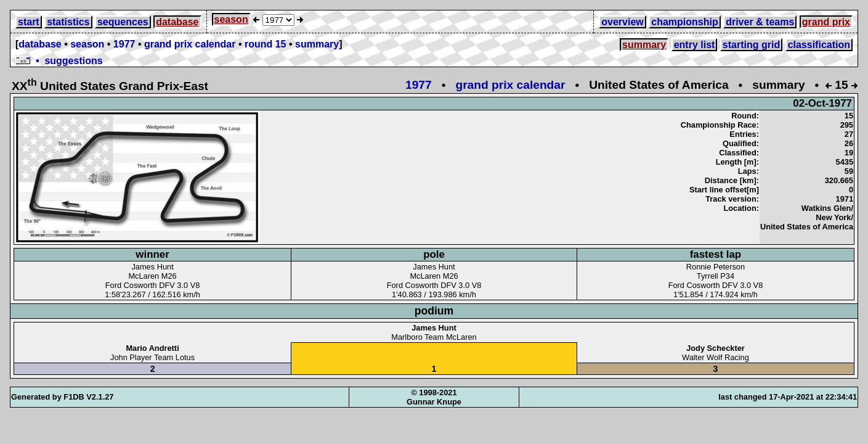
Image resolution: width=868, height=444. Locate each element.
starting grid (751, 45)
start (29, 22)
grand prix (826, 22)
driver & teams (760, 22)
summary (317, 44)
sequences (123, 22)
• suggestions (59, 61)
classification (819, 45)
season (231, 19)
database (177, 22)
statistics (68, 22)
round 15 (266, 44)
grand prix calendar (190, 44)
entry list (695, 45)
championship (684, 22)
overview (622, 22)
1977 (124, 44)
